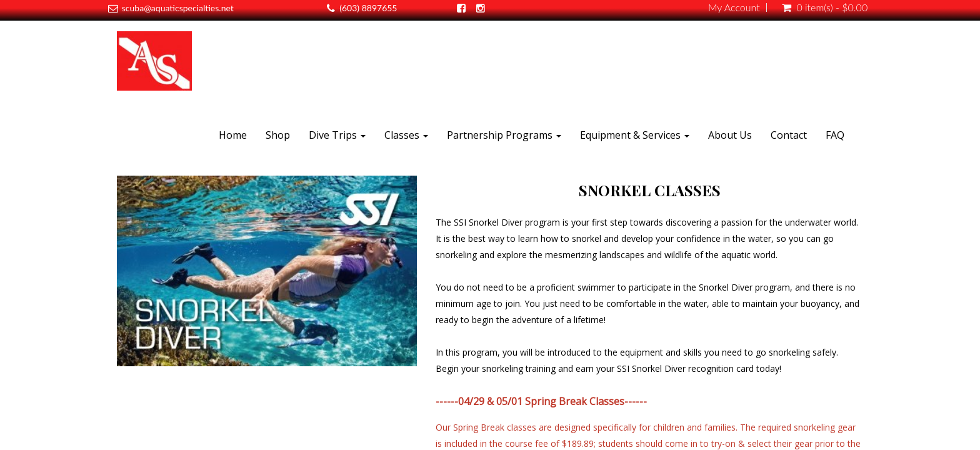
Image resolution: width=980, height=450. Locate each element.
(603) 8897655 (368, 8)
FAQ (835, 135)
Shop (278, 135)
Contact (789, 135)
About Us (730, 135)
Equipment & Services (635, 135)
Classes (406, 135)
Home (233, 135)
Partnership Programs (504, 135)
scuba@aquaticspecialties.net (178, 8)
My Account (734, 7)
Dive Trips (337, 135)
